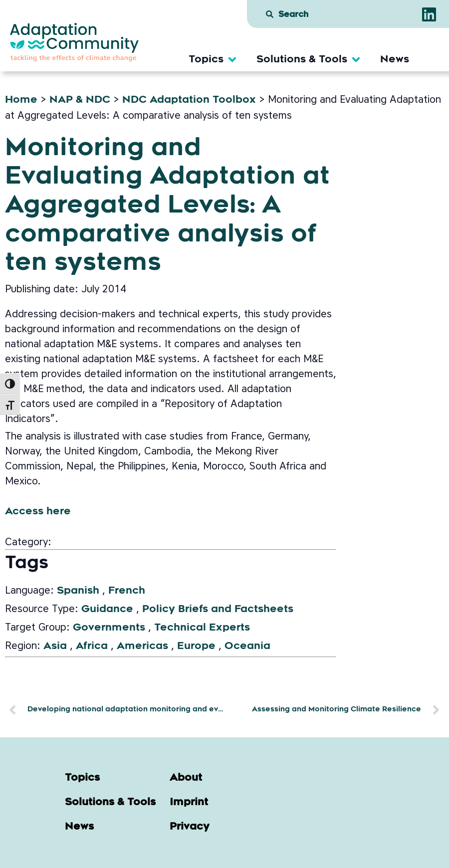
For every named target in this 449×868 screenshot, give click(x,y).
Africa (92, 647)
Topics (82, 778)
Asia (55, 647)
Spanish (78, 591)
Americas (142, 647)
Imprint (189, 803)
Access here (38, 512)
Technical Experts (202, 628)
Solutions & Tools (110, 803)
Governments (109, 628)
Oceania (247, 647)
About (186, 778)
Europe (196, 647)
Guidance (107, 610)
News (79, 827)
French (127, 591)
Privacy (190, 827)
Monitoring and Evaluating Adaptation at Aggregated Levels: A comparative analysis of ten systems (167, 207)
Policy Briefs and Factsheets (218, 610)
